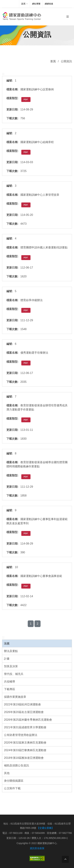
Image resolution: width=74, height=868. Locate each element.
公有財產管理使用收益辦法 (21, 735)
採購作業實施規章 (15, 697)
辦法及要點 (11, 651)
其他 (7, 773)
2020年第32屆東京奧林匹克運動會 (25, 743)
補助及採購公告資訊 (16, 765)
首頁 (53, 61)
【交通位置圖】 (45, 828)
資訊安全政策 (37, 848)
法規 (7, 643)
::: (3, 637)
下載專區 (10, 689)
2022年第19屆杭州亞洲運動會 (22, 704)
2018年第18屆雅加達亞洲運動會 (24, 758)
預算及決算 (11, 666)
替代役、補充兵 (14, 674)
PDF (26, 100)
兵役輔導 (10, 682)
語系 (25, 4)
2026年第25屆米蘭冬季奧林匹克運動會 (28, 720)
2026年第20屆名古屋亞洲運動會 (24, 712)
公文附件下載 (12, 788)
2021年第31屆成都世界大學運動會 (25, 727)
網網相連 (49, 4)
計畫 (7, 659)
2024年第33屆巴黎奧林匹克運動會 (25, 750)
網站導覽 (36, 4)
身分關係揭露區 (14, 781)
